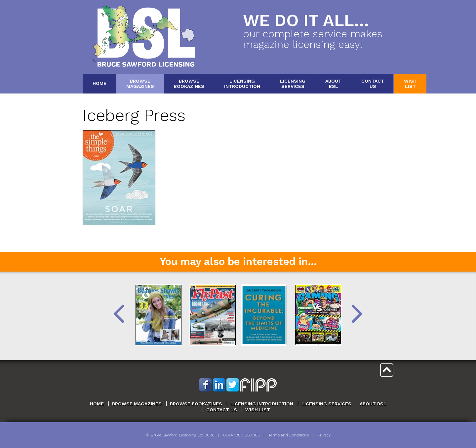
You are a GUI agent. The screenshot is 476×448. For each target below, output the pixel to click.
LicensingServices (293, 83)
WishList (410, 83)
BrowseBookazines (189, 83)
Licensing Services (326, 404)
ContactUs (373, 83)
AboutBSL (333, 83)
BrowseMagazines (140, 83)
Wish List (258, 410)
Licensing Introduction (262, 404)
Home (99, 83)
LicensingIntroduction (242, 83)
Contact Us (222, 410)
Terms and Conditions (289, 435)
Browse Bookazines (196, 404)
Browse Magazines (137, 404)
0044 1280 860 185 (241, 435)
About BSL (373, 404)
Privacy (324, 435)
